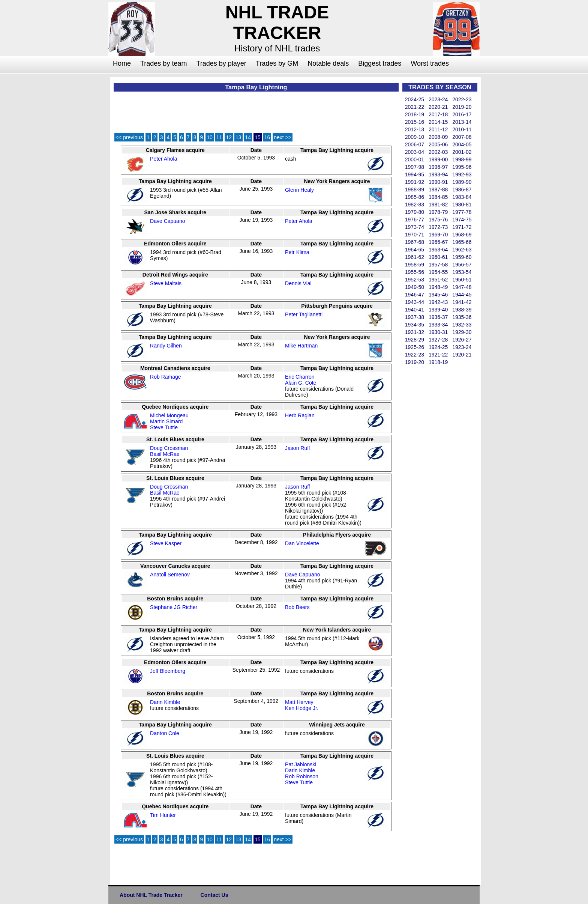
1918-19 (438, 362)
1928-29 (415, 340)
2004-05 (462, 144)
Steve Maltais (166, 283)
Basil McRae (165, 454)
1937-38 (415, 317)
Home (122, 63)
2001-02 (462, 152)
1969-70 (438, 235)
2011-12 (438, 129)
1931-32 (415, 332)
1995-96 (462, 167)
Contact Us (214, 895)
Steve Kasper (166, 543)
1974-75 (462, 220)
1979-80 (415, 212)
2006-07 (415, 144)
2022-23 (462, 99)
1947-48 (462, 287)
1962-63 (462, 250)
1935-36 (462, 317)
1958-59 (415, 265)
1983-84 (462, 197)
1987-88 (438, 190)
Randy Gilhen (166, 346)
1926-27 (462, 340)
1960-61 (438, 257)
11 (219, 137)
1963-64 (438, 250)
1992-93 (462, 174)
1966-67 (438, 242)
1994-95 (415, 174)
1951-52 (438, 280)
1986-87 (462, 190)
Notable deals (328, 63)
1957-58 (438, 265)
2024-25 (415, 99)
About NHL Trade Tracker (151, 895)
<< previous (129, 137)
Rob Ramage (166, 377)
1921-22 (438, 355)
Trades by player (221, 63)
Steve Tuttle (164, 427)
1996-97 (438, 167)
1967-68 (415, 242)
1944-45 (462, 295)
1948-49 (438, 287)
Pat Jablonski (301, 764)
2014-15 (438, 122)
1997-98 (415, 167)
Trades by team (163, 63)
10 (210, 137)
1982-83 (415, 205)
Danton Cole (165, 733)
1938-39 (462, 310)
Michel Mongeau (169, 415)
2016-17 (462, 114)
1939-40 (438, 310)
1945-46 (438, 295)
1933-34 (438, 325)
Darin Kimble (165, 702)
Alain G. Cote (301, 383)
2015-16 (415, 122)
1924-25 (438, 347)
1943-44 (415, 302)
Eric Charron (300, 377)
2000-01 (415, 159)
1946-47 (415, 295)
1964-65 (415, 250)
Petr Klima (297, 252)
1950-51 (462, 280)
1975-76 (438, 220)
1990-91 (438, 182)
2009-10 (415, 137)
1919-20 (415, 362)
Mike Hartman (301, 346)
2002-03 (438, 152)
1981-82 (438, 205)
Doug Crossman (169, 448)
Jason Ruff (298, 448)
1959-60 (462, 257)
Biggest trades (380, 63)
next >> (283, 137)
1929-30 (462, 332)
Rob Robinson (302, 776)
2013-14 (462, 122)
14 (248, 137)
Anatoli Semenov (170, 575)
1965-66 (462, 242)
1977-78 (462, 212)
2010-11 (462, 129)
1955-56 (415, 272)
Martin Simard (166, 421)
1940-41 (415, 310)
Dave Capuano (167, 221)
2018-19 (415, 114)
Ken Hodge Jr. (302, 708)
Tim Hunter (163, 815)
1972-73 (438, 227)
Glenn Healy (299, 190)
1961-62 (415, 257)
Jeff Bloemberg (168, 671)
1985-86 (415, 197)
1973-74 (415, 227)
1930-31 (438, 332)
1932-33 (462, 325)
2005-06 (438, 144)
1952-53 (415, 280)
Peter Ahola (163, 159)
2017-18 (438, 114)
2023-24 (438, 99)
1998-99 (462, 159)
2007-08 (462, 137)
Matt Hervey (299, 702)
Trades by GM (277, 63)
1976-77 (415, 220)
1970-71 (415, 235)
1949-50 (415, 287)
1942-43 (438, 302)
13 (238, 137)
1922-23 (415, 355)
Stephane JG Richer (174, 607)
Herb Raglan (300, 415)
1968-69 (462, 235)
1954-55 (438, 272)
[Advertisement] (78, 190)
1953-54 (462, 272)
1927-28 (438, 340)
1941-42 (462, 302)
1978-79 (438, 212)
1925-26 (415, 347)
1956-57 (462, 265)
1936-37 (438, 317)
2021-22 (415, 107)
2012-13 (415, 129)
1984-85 (438, 197)
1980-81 (462, 205)
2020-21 (438, 107)
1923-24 (462, 347)
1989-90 (462, 182)
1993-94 (438, 174)
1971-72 (462, 227)
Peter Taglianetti (304, 314)
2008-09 (438, 137)
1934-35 (415, 325)
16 (267, 137)
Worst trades (430, 63)
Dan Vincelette (302, 543)
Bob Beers (297, 607)
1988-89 (415, 190)
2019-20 (462, 107)
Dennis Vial (298, 283)
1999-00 (438, 159)
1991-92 (415, 182)
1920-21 (462, 355)
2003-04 (415, 152)
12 (229, 137)
